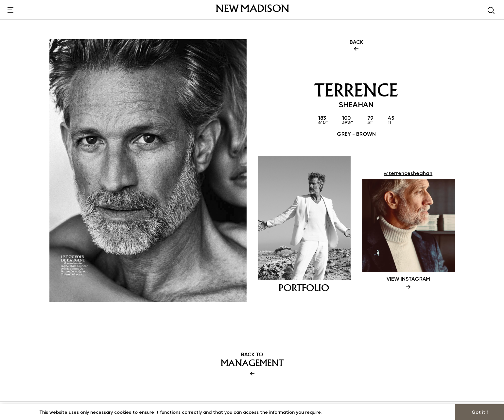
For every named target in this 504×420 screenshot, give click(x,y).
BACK (356, 46)
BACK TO (252, 364)
